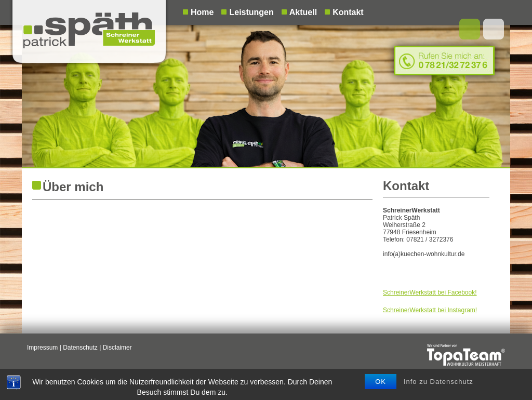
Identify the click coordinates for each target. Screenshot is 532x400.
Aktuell (303, 12)
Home (202, 12)
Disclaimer (117, 348)
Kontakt (348, 12)
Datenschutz (80, 348)
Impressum (42, 348)
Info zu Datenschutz (438, 390)
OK (381, 390)
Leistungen (251, 12)
